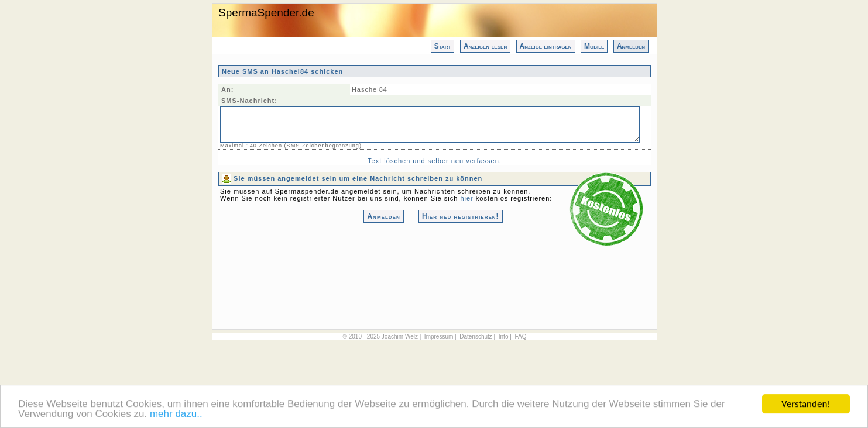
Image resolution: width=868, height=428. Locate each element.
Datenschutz (476, 336)
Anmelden (631, 46)
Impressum (439, 336)
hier (466, 198)
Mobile (594, 46)
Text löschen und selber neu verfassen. (435, 161)
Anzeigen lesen (485, 46)
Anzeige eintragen (546, 46)
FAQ (520, 336)
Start (443, 46)
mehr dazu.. (176, 415)
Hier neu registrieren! (461, 216)
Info (504, 336)
